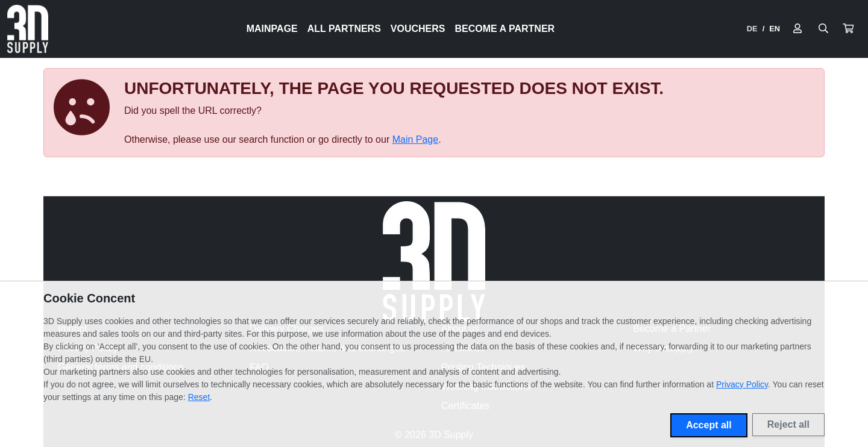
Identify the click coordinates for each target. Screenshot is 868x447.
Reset (199, 397)
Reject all (788, 424)
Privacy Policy (742, 384)
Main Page (416, 139)
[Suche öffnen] (823, 29)
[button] (848, 29)
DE (752, 29)
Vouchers (418, 29)
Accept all (709, 425)
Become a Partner (505, 29)
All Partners (344, 29)
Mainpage (272, 29)
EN (775, 29)
